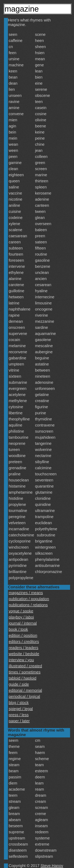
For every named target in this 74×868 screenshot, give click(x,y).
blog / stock (19, 703)
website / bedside (24, 654)
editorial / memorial (25, 690)
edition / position (23, 635)
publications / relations (28, 605)
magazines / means (26, 593)
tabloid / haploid (22, 678)
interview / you (21, 660)
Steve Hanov (52, 866)
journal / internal (23, 623)
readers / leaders (23, 648)
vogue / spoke (21, 611)
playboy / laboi (21, 617)
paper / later (19, 721)
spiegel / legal (21, 709)
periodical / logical (24, 696)
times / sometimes (25, 672)
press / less (19, 715)
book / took (18, 629)
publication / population (29, 599)
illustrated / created (25, 666)
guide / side (19, 684)
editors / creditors (24, 642)
